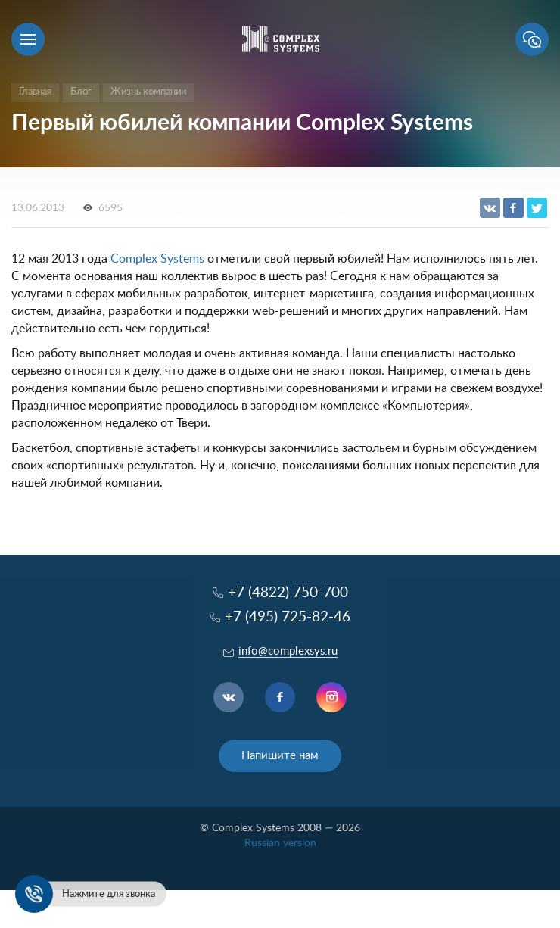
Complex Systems (157, 259)
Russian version (280, 843)
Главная (35, 92)
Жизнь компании (148, 92)
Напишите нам (280, 756)
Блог (81, 92)
